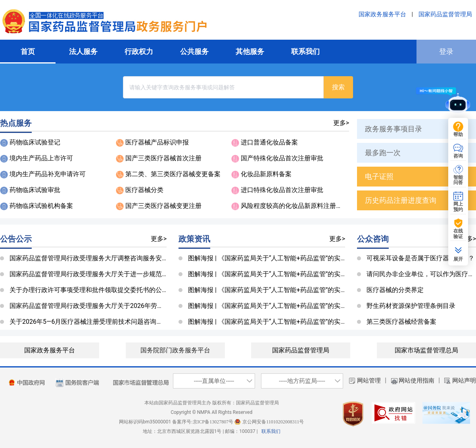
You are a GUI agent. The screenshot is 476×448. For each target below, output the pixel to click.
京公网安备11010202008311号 (273, 422)
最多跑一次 (383, 153)
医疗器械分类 (144, 190)
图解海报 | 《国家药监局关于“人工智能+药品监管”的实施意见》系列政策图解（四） (305, 274)
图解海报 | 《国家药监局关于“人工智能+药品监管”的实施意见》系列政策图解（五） (305, 258)
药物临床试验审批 (35, 190)
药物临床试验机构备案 (41, 206)
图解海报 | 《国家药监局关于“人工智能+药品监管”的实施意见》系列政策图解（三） (305, 290)
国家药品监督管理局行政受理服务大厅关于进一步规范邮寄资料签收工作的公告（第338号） (139, 274)
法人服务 (83, 51)
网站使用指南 (416, 381)
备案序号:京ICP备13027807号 (203, 422)
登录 (446, 51)
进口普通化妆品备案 (269, 142)
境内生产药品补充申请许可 (48, 174)
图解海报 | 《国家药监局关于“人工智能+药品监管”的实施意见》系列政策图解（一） (305, 322)
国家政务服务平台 (382, 14)
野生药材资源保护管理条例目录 (411, 306)
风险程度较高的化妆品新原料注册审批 (295, 206)
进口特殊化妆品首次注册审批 (282, 190)
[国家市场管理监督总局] (141, 383)
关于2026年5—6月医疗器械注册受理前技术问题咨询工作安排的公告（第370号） (123, 322)
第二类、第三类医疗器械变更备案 (173, 174)
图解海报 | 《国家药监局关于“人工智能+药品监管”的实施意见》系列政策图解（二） (305, 306)
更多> (341, 123)
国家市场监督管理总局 (426, 350)
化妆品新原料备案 (266, 174)
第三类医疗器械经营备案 (401, 322)
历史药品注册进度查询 (401, 200)
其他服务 (250, 51)
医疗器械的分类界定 (395, 290)
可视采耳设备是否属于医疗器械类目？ (420, 258)
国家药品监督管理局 (445, 14)
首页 (28, 51)
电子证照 (379, 176)
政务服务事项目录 (393, 129)
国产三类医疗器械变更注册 (163, 206)
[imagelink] (77, 383)
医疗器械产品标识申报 (157, 142)
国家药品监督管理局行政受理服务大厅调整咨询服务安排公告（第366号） (113, 258)
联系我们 (305, 51)
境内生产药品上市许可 (41, 158)
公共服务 (194, 51)
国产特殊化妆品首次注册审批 (282, 158)
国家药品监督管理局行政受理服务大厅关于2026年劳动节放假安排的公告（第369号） (130, 306)
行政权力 (139, 51)
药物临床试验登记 (35, 142)
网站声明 (464, 381)
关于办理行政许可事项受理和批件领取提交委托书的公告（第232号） (107, 290)
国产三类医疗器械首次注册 (163, 158)
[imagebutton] (27, 383)
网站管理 (369, 381)
